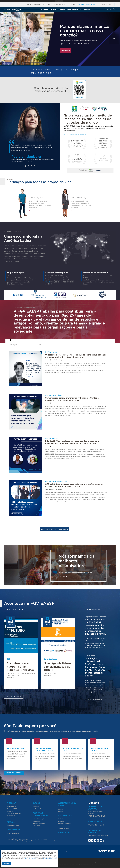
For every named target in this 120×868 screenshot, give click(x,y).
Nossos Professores (13, 833)
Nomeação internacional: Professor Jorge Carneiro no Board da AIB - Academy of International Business (95, 667)
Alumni (66, 4)
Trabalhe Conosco (64, 828)
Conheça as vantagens (14, 773)
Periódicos (61, 819)
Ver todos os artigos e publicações (54, 529)
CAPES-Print (65, 832)
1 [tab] (26, 166)
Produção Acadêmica (39, 824)
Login (103, 4)
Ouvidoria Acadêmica (65, 824)
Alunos (11, 822)
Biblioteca (61, 821)
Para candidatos (48, 4)
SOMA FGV (10, 811)
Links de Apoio (66, 816)
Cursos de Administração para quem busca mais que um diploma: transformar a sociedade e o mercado (40, 204)
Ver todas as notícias (94, 700)
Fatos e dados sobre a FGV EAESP (76, 134)
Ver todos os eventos (14, 697)
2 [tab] (29, 166)
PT (113, 5)
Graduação (36, 198)
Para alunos (38, 4)
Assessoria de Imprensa (65, 826)
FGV (59, 1)
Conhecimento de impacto (70, 9)
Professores (89, 9)
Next (113, 295)
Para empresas (58, 4)
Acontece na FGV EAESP (67, 804)
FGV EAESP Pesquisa (39, 819)
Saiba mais (66, 50)
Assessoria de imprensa (65, 852)
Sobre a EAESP (11, 807)
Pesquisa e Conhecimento (40, 814)
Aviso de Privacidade (50, 859)
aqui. (107, 835)
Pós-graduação (80, 198)
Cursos (54, 9)
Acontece (30, 4)
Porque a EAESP (12, 809)
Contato (72, 4)
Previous (7, 295)
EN (110, 5)
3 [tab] (31, 166)
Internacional (11, 816)
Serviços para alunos (13, 826)
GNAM (47, 282)
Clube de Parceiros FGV (14, 813)
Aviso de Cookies (30, 859)
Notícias (61, 809)
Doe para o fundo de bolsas (86, 4)
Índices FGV (36, 826)
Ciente (7, 864)
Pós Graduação (37, 809)
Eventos (61, 811)
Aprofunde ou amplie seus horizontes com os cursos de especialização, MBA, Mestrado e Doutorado (82, 204)
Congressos (36, 821)
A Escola (44, 9)
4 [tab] (34, 166)
